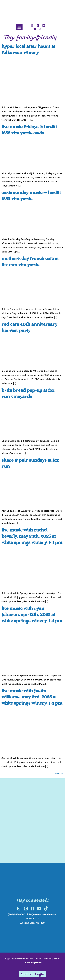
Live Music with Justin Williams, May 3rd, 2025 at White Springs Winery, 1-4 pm (32, 697)
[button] (19, 27)
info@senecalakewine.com (42, 914)
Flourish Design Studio (33, 963)
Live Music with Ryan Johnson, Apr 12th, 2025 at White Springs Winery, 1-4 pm (32, 615)
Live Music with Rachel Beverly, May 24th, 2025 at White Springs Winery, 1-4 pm (32, 537)
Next (59, 773)
